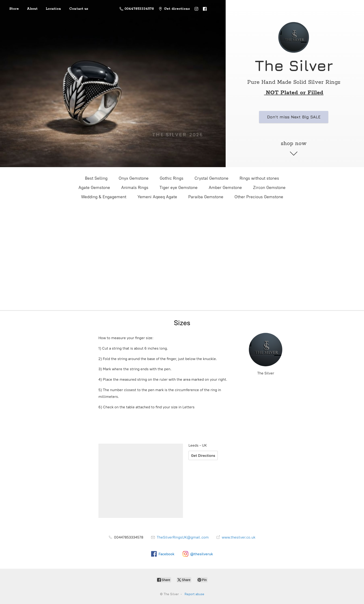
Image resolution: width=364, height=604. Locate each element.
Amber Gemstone (225, 188)
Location (53, 9)
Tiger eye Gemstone (179, 188)
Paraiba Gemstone (206, 197)
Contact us (79, 9)
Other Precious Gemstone (259, 197)
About (32, 9)
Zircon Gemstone (269, 188)
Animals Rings (135, 188)
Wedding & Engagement (104, 197)
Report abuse (194, 594)
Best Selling (96, 178)
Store (14, 9)
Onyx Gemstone (134, 178)
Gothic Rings (172, 178)
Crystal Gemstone (211, 178)
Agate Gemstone (94, 188)
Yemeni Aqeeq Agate (157, 197)
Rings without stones (259, 178)
